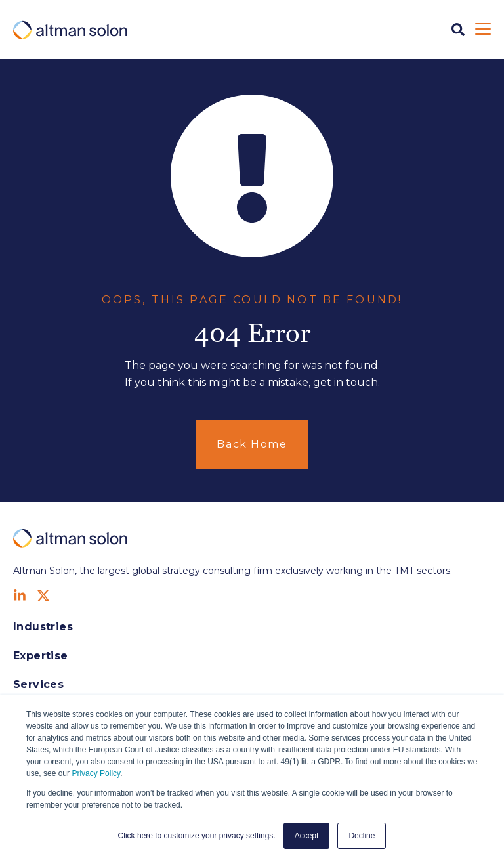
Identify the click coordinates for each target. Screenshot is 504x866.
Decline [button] (362, 836)
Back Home (252, 444)
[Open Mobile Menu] (483, 30)
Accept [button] (307, 836)
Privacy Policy (96, 773)
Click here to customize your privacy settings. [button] (197, 836)
